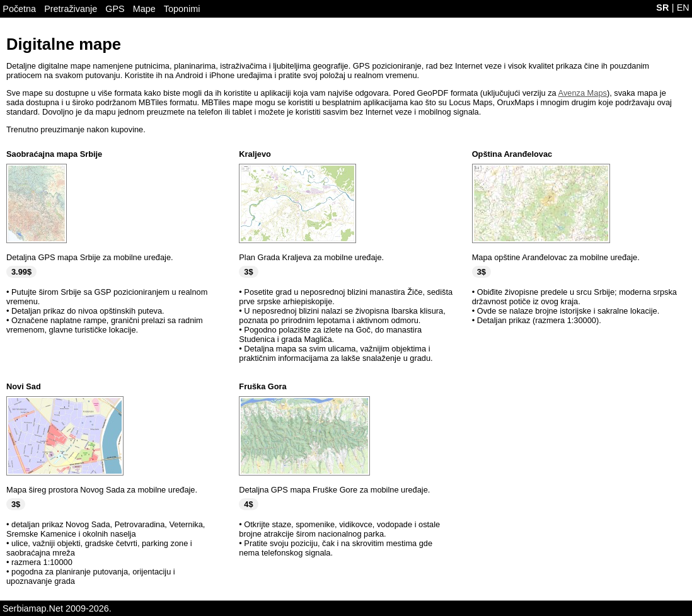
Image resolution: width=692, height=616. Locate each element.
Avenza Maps (583, 93)
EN (683, 8)
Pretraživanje (71, 9)
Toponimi (182, 9)
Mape (144, 9)
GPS (115, 9)
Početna (19, 9)
